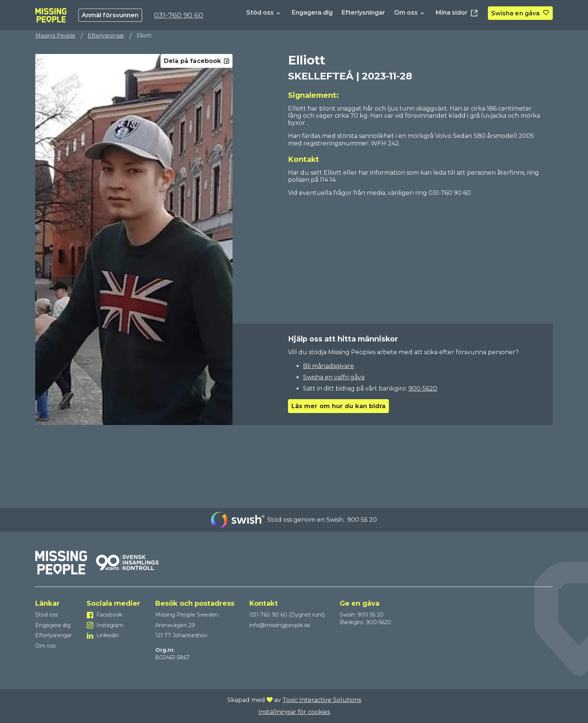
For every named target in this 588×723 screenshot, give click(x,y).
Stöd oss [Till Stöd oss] (260, 13)
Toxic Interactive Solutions (322, 700)
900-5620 (423, 388)
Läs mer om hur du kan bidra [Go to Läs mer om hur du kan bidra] (338, 406)
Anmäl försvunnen (110, 15)
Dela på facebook (196, 61)
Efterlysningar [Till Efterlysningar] (363, 13)
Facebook (109, 615)
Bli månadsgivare (328, 366)
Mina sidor (457, 13)
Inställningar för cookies (294, 712)
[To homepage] (51, 15)
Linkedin (107, 635)
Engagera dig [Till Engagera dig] (312, 13)
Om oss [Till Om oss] (406, 13)
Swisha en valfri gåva (334, 377)
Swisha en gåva (515, 13)
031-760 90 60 (179, 15)
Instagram (110, 625)
